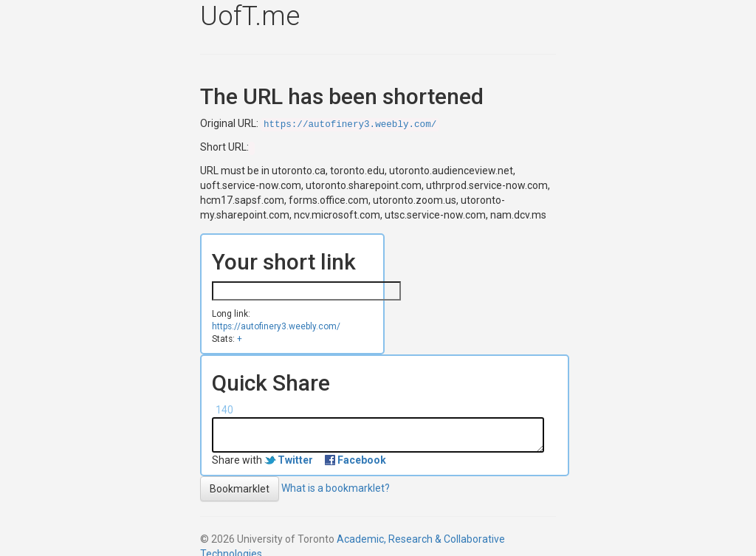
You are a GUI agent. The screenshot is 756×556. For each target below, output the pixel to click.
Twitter (295, 460)
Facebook (362, 460)
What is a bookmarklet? (336, 487)
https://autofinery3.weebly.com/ (350, 125)
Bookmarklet (240, 489)
